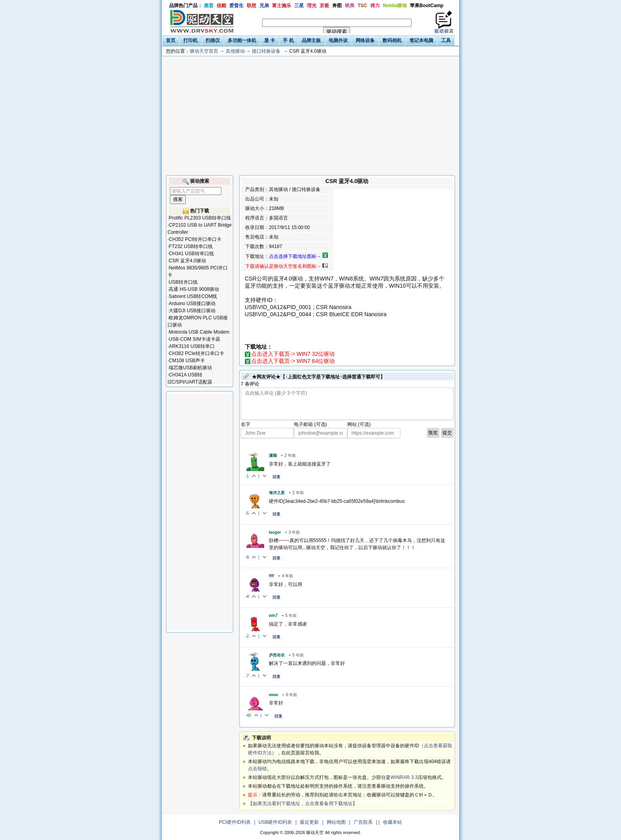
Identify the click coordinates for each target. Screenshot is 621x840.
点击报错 (257, 769)
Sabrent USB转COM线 (193, 296)
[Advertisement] (310, 116)
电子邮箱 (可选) (310, 424)
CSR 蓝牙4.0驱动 (187, 261)
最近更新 (309, 822)
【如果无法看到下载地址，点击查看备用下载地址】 (303, 804)
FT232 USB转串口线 (191, 246)
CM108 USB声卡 (187, 361)
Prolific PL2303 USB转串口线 (200, 218)
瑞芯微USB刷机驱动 (190, 368)
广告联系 (363, 822)
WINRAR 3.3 (404, 777)
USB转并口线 (183, 282)
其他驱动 (235, 51)
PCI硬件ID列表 (235, 822)
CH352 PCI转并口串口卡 (195, 239)
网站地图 (336, 822)
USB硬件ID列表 (275, 822)
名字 (246, 424)
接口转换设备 (266, 51)
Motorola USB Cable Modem (199, 332)
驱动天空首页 (204, 51)
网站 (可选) (359, 424)
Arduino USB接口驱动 (192, 304)
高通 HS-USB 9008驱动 (194, 289)
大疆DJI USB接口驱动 (192, 311)
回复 (276, 477)
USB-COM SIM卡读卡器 (194, 339)
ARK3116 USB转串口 (191, 346)
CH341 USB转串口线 (191, 254)
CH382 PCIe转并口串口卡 (196, 353)
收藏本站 (392, 822)
